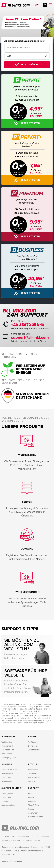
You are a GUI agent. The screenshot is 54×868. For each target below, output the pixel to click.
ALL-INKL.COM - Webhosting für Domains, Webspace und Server (16, 5)
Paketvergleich (7, 746)
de (38, 5)
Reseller (34, 764)
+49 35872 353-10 (28, 325)
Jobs (41, 847)
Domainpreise (34, 746)
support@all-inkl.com (30, 337)
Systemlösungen (12, 788)
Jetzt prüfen (30, 65)
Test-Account (7, 754)
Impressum (6, 855)
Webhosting (9, 737)
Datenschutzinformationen (31, 851)
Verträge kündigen (36, 817)
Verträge (32, 781)
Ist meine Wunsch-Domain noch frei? (24, 41)
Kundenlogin (45, 5)
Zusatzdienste (34, 750)
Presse (34, 847)
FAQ (30, 794)
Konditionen (33, 770)
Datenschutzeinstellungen (12, 861)
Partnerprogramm (9, 758)
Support (34, 788)
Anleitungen (33, 813)
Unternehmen (7, 847)
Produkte (5, 801)
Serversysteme (7, 794)
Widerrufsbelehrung (9, 851)
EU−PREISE (37, 173)
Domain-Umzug (8, 781)
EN (14, 855)
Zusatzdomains (8, 750)
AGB (48, 847)
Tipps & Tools (33, 805)
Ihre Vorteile (6, 778)
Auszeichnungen (22, 847)
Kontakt (31, 797)
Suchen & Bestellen (9, 770)
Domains (7, 764)
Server (32, 737)
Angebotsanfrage (8, 805)
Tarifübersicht (7, 742)
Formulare (32, 801)
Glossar (31, 809)
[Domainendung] (27, 56)
